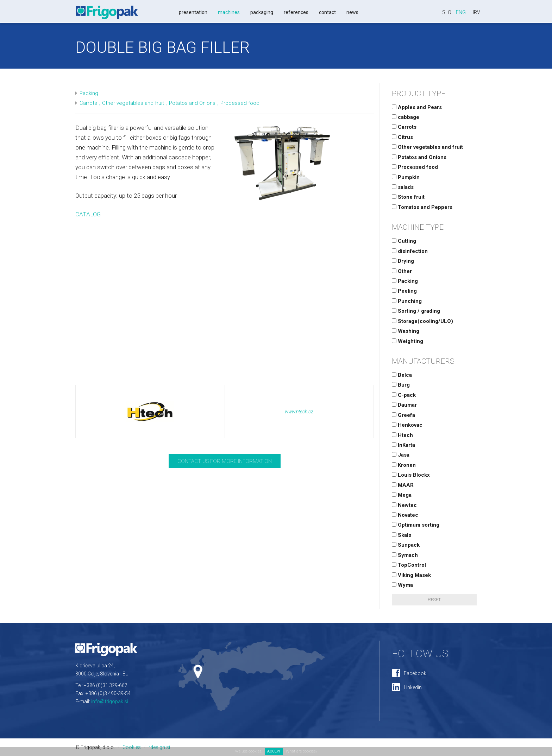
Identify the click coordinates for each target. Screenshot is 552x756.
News (352, 12)
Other (402, 271)
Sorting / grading (416, 311)
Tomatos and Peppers (422, 207)
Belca (402, 375)
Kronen (404, 465)
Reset (434, 600)
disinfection (410, 251)
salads (403, 187)
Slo (447, 12)
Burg (401, 385)
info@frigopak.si (110, 701)
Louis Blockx (411, 475)
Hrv (475, 12)
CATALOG (88, 214)
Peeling (404, 291)
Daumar (404, 405)
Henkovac (407, 425)
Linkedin (413, 687)
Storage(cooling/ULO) (422, 321)
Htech (402, 435)
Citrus (402, 137)
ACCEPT (274, 751)
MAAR (403, 485)
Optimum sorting (416, 525)
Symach (405, 555)
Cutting (404, 241)
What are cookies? (302, 751)
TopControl (409, 565)
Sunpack (406, 545)
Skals (402, 535)
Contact (327, 12)
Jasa (401, 455)
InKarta (403, 445)
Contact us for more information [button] (225, 461)
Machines (229, 12)
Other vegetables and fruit (133, 103)
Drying (403, 261)
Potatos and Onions (192, 103)
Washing (406, 331)
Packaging (262, 12)
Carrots (88, 103)
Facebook (415, 673)
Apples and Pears (417, 107)
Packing (89, 93)
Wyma (402, 585)
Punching (407, 301)
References (296, 12)
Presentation (193, 12)
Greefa (403, 415)
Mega (402, 495)
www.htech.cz (299, 412)
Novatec (405, 515)
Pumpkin (406, 177)
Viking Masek (411, 575)
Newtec (404, 505)
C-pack (404, 395)
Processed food (240, 103)
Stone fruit (408, 197)
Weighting (407, 341)
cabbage (406, 117)
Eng (461, 12)
